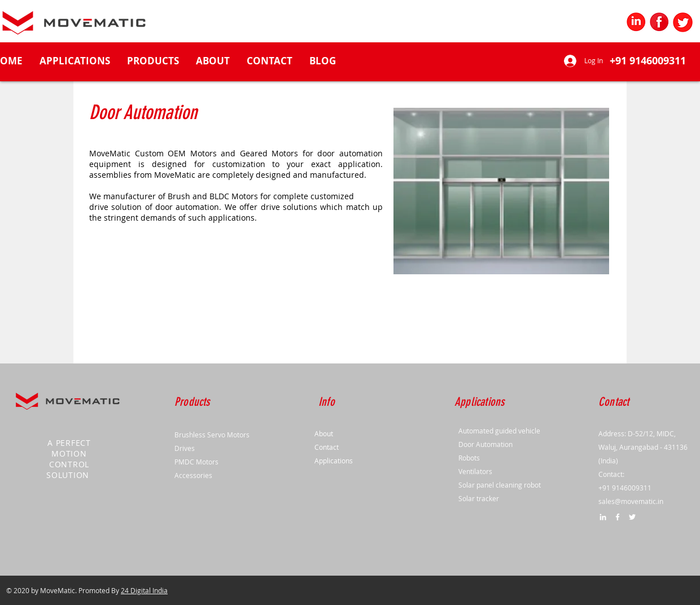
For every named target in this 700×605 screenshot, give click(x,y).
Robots (469, 458)
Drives (185, 448)
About (324, 433)
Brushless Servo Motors (212, 435)
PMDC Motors (196, 462)
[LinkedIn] (603, 517)
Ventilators (475, 471)
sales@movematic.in (631, 501)
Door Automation (485, 444)
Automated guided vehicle (499, 431)
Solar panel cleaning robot (500, 485)
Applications (334, 461)
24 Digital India (144, 590)
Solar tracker (479, 498)
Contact (327, 447)
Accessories (193, 475)
